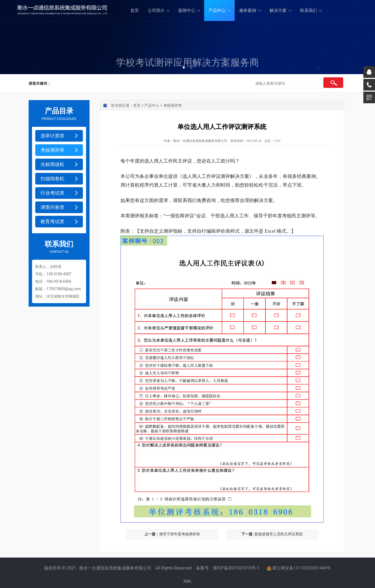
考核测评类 (172, 105)
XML (188, 581)
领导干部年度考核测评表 (172, 534)
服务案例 (248, 10)
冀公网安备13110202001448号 (302, 568)
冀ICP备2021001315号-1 (236, 568)
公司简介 (156, 10)
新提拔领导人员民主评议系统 (272, 534)
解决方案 (278, 10)
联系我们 (309, 10)
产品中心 (217, 10)
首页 (135, 10)
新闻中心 (187, 10)
